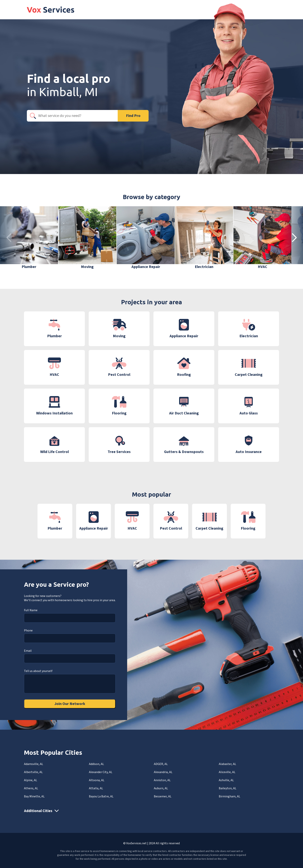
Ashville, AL (226, 780)
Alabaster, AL (227, 764)
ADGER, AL (161, 764)
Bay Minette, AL (34, 796)
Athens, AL (31, 788)
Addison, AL (96, 764)
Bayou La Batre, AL (101, 796)
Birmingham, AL (229, 796)
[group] (29, 238)
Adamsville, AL (34, 764)
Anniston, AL (162, 780)
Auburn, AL (161, 788)
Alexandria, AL (163, 772)
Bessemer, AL (163, 796)
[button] (294, 238)
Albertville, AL (33, 772)
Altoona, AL (97, 780)
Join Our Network (70, 704)
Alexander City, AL (101, 772)
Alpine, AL (31, 780)
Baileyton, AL (228, 788)
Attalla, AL (96, 788)
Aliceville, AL (227, 772)
